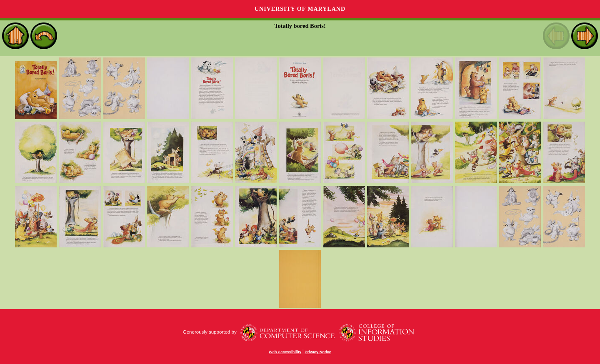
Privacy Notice (318, 352)
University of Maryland (300, 9)
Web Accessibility (285, 352)
